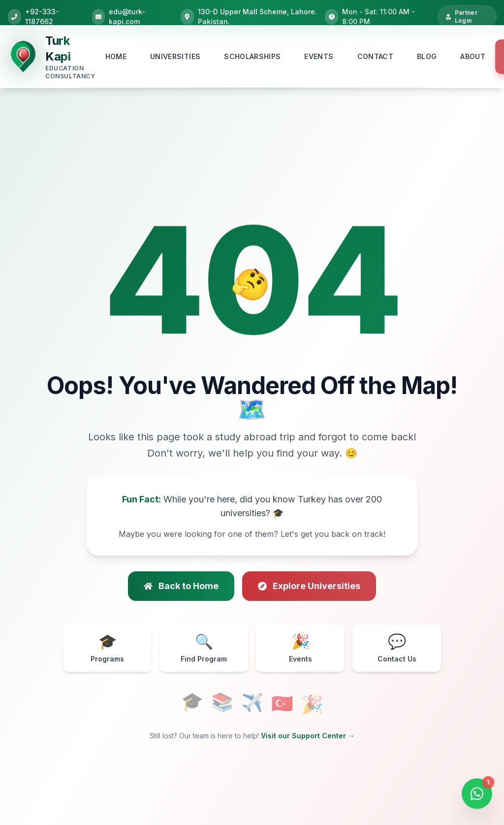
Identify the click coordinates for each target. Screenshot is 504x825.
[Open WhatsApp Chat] (477, 796)
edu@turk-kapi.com (127, 16)
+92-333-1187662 (42, 16)
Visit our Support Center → (308, 736)
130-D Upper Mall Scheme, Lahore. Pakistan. (257, 16)
